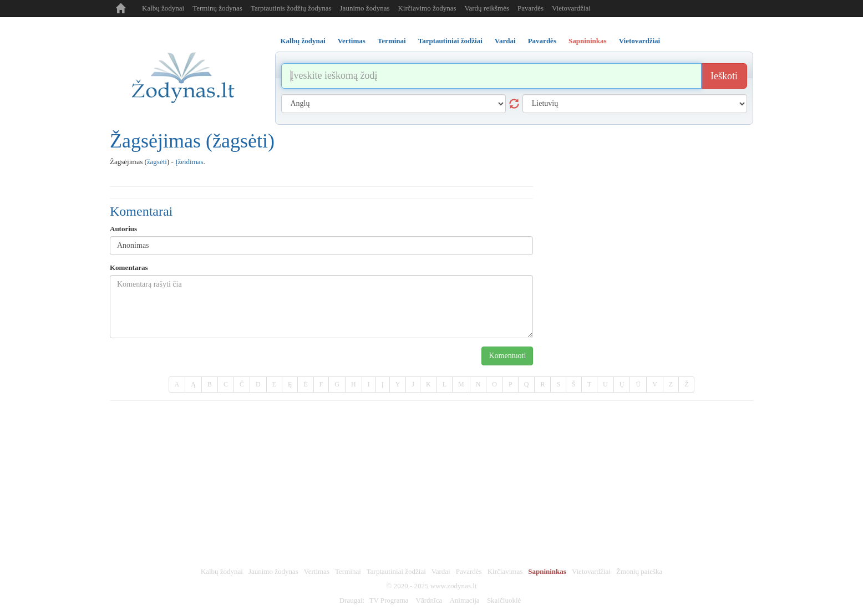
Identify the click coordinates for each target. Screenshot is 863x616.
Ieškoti (724, 76)
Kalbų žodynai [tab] (303, 41)
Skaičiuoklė (504, 600)
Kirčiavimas (505, 571)
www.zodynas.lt (454, 586)
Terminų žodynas (217, 8)
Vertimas (317, 571)
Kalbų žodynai (163, 8)
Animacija (464, 600)
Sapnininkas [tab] (588, 41)
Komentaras (129, 268)
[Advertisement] (431, 484)
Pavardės (531, 8)
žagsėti (157, 162)
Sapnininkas (547, 571)
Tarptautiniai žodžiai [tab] (450, 41)
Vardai (441, 571)
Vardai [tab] (505, 41)
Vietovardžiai (571, 8)
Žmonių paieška (639, 571)
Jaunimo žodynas (365, 8)
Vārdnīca (429, 600)
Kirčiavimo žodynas (427, 8)
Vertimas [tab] (352, 41)
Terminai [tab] (392, 41)
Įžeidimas (189, 162)
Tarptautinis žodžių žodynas (291, 8)
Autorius (123, 229)
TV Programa (389, 600)
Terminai (348, 571)
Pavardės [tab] (542, 41)
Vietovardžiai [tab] (640, 41)
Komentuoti (507, 356)
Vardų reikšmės (487, 8)
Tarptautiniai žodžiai (396, 571)
